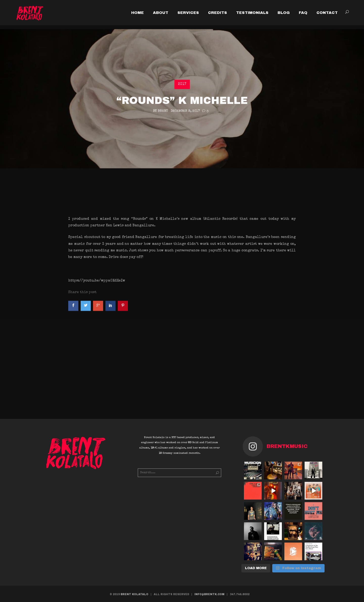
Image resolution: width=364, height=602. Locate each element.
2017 (182, 159)
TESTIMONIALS (252, 13)
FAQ (303, 13)
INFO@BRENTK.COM (209, 594)
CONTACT (327, 13)
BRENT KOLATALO (134, 594)
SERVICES (188, 13)
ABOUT (161, 13)
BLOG (284, 13)
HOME (138, 13)
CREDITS (218, 13)
